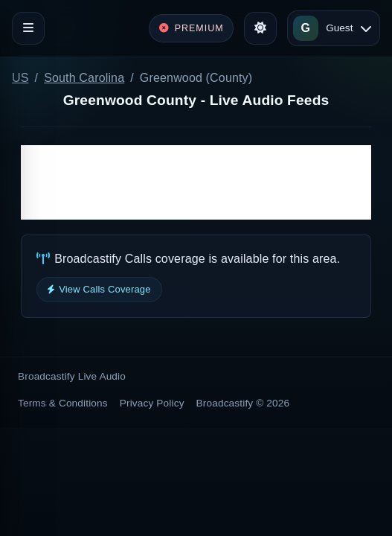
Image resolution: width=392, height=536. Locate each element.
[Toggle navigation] (28, 28)
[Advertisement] (196, 182)
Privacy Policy (152, 403)
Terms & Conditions (63, 403)
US (20, 78)
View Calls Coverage (99, 289)
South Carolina (84, 78)
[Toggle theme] (260, 28)
